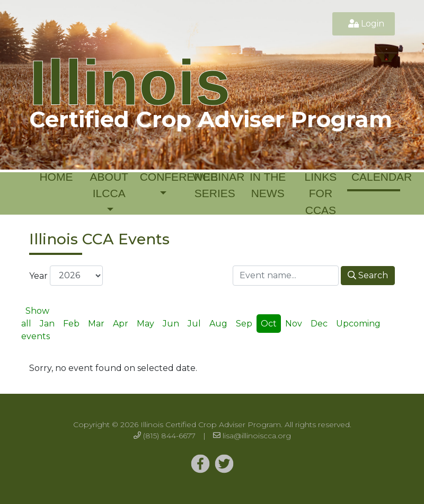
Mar (96, 324)
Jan (47, 324)
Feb (71, 324)
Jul (194, 324)
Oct (269, 324)
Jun (171, 324)
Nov (294, 324)
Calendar (376, 177)
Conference (164, 177)
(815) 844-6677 (169, 436)
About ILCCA (109, 185)
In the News (268, 185)
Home (56, 177)
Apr (121, 324)
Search (368, 275)
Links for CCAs (321, 193)
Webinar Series (217, 185)
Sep (244, 324)
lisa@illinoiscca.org (257, 436)
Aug (218, 324)
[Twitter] (200, 464)
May (145, 324)
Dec (319, 324)
